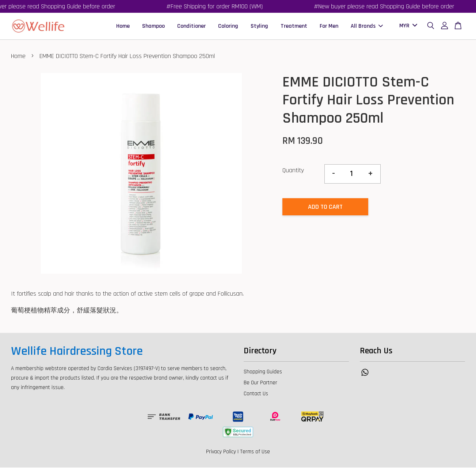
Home (123, 27)
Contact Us (256, 395)
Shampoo (153, 27)
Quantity (293, 172)
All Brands (367, 27)
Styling (259, 27)
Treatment (294, 27)
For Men (329, 27)
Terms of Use (255, 453)
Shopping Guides (263, 373)
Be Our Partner (260, 384)
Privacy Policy (221, 453)
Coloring (228, 27)
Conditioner (191, 27)
